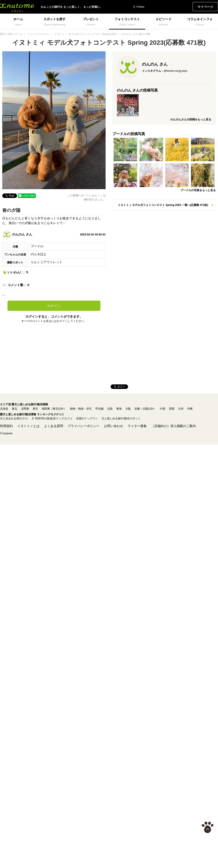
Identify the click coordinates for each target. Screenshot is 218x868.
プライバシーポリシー (84, 426)
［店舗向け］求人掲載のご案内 (173, 426)
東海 (119, 409)
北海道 (4, 409)
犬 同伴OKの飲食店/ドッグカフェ (52, 418)
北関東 (25, 409)
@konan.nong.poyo (176, 71)
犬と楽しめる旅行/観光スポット (121, 418)
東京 (35, 409)
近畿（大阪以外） (145, 409)
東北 (15, 409)
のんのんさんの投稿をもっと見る (191, 119)
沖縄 (190, 409)
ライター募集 (137, 426)
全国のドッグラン (87, 418)
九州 (181, 409)
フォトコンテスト (38, 34)
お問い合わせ (114, 426)
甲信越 (99, 409)
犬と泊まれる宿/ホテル (14, 418)
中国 (163, 409)
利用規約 (6, 426)
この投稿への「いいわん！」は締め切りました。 (87, 198)
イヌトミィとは (28, 426)
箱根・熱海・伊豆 (81, 409)
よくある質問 (54, 426)
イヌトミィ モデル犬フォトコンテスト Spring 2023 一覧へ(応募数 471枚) (163, 205)
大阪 (128, 409)
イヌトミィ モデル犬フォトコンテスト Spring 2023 (85, 34)
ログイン (54, 306)
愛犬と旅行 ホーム (11, 34)
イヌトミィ (17, 7)
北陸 (110, 409)
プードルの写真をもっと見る (198, 190)
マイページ (205, 7)
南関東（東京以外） (54, 409)
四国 (172, 409)
